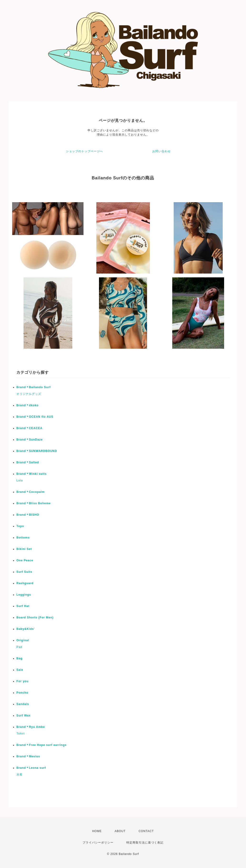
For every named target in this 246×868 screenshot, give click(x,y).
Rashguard (25, 583)
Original (23, 640)
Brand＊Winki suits (32, 474)
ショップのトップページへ (84, 151)
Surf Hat (23, 606)
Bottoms (23, 538)
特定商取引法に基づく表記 (145, 843)
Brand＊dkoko (27, 405)
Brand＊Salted (28, 462)
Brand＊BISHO (28, 515)
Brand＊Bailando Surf (34, 387)
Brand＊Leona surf (31, 768)
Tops (20, 526)
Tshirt (21, 734)
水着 (20, 775)
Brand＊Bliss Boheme (34, 503)
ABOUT (120, 831)
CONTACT (146, 831)
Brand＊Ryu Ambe (31, 727)
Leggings (24, 595)
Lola (20, 481)
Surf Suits (24, 572)
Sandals (23, 704)
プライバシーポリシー (98, 843)
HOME (97, 831)
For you (22, 681)
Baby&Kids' (26, 629)
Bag (20, 658)
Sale (20, 670)
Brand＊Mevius (28, 756)
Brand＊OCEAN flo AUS (35, 417)
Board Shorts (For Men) (35, 618)
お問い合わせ (162, 151)
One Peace (25, 560)
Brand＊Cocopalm (31, 492)
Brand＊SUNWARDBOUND (37, 451)
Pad (19, 647)
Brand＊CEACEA (29, 428)
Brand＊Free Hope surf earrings (42, 745)
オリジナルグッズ (29, 394)
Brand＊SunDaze (30, 440)
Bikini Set (24, 549)
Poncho (22, 693)
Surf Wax (24, 716)
